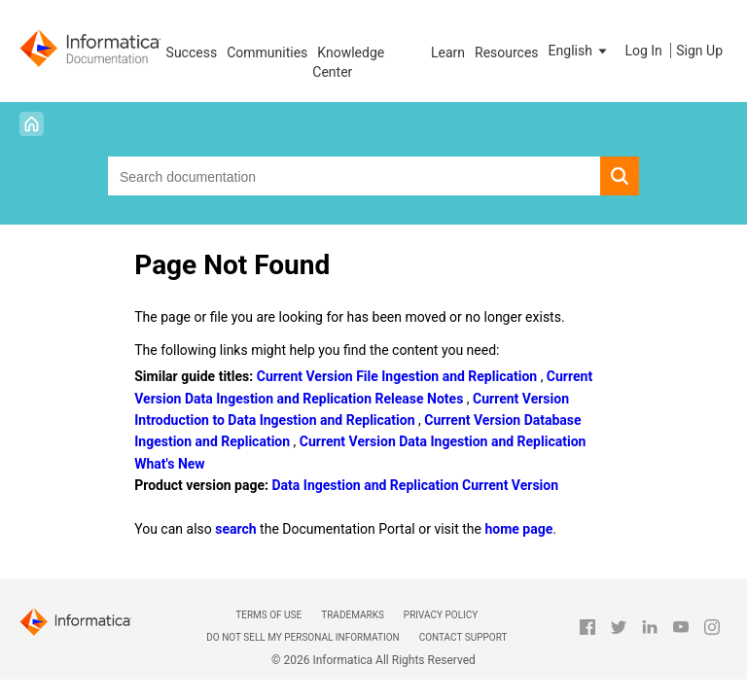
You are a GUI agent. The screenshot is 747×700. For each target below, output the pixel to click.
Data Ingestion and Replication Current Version (415, 485)
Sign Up (699, 51)
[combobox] (354, 176)
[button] (580, 51)
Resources (507, 52)
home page (518, 529)
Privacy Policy (441, 615)
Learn (448, 52)
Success (192, 52)
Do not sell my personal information (302, 637)
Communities (267, 52)
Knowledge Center (348, 62)
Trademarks (353, 615)
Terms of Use (268, 615)
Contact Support (463, 637)
